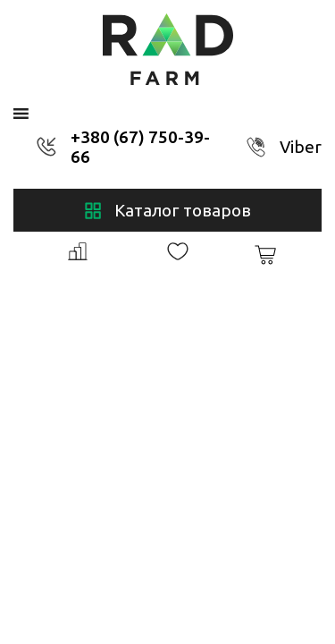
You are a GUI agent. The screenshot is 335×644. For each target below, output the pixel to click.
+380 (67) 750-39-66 (140, 147)
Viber (301, 147)
